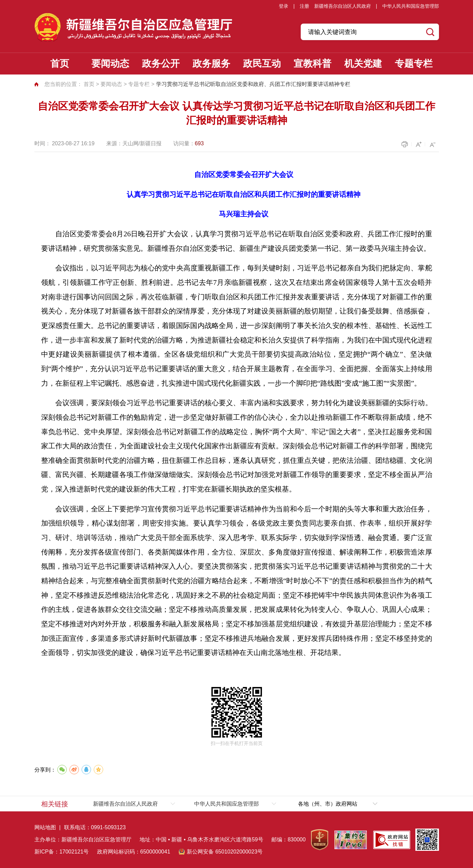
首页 (60, 64)
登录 (284, 6)
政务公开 (161, 64)
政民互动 (262, 64)
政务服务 (211, 64)
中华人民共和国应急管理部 (411, 6)
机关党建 (363, 64)
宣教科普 (313, 64)
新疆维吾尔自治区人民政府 (343, 6)
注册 (304, 6)
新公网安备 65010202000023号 (225, 852)
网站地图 (45, 827)
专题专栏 (414, 64)
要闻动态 (110, 64)
